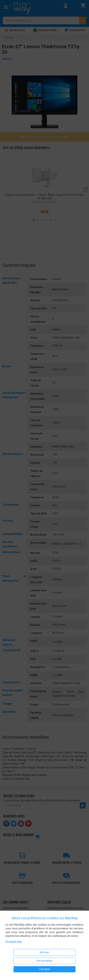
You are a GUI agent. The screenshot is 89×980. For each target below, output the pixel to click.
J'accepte (44, 969)
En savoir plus (14, 941)
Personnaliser (45, 961)
